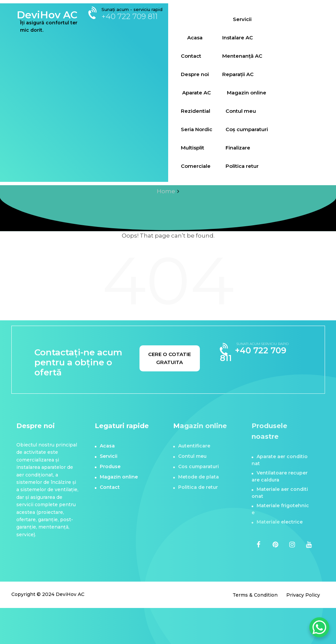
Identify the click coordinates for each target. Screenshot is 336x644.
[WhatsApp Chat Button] (319, 627)
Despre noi (195, 74)
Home (166, 191)
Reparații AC (238, 74)
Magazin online (247, 93)
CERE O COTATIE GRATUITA (170, 358)
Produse (110, 466)
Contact (191, 56)
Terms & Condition (255, 595)
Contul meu (241, 111)
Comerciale (196, 166)
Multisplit (193, 148)
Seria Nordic (197, 129)
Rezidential (196, 111)
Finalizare (238, 148)
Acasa (195, 38)
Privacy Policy (303, 595)
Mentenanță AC (242, 56)
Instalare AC (238, 38)
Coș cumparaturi (247, 129)
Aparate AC (197, 93)
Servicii (242, 19)
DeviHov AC (47, 15)
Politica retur (242, 166)
